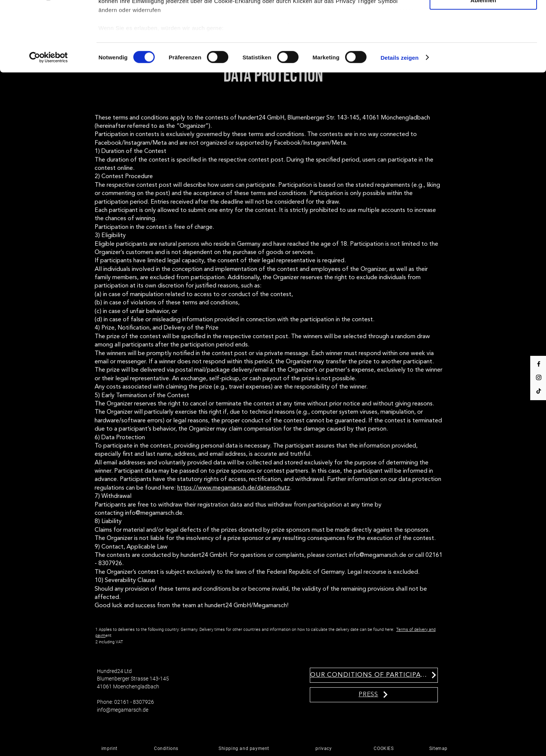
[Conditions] (167, 748)
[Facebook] (539, 364)
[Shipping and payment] (245, 748)
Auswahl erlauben (483, 39)
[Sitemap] (439, 748)
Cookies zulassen (483, 16)
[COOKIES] (385, 748)
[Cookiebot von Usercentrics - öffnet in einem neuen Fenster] (49, 118)
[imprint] (110, 748)
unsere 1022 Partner (150, 25)
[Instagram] (539, 377)
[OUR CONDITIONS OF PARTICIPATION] (374, 675)
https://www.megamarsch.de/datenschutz (234, 488)
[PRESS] (374, 695)
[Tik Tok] (539, 391)
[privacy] (325, 748)
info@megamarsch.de (123, 710)
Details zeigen (399, 118)
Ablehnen (483, 60)
